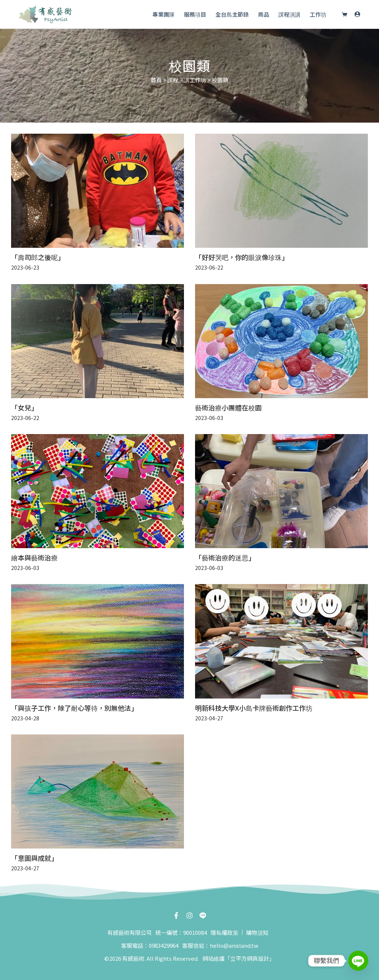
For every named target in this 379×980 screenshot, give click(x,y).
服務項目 (195, 14)
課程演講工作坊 (187, 80)
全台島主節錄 (232, 14)
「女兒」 (24, 407)
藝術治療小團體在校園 (228, 407)
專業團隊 (164, 14)
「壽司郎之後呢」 (38, 257)
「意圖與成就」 (34, 858)
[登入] (357, 14)
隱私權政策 (224, 932)
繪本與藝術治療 (34, 557)
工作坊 (318, 14)
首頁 (156, 80)
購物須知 (257, 932)
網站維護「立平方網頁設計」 (239, 958)
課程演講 (289, 14)
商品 (264, 14)
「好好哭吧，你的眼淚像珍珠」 (242, 257)
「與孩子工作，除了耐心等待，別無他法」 (74, 708)
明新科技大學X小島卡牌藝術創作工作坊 (254, 708)
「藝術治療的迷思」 (225, 557)
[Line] (358, 961)
